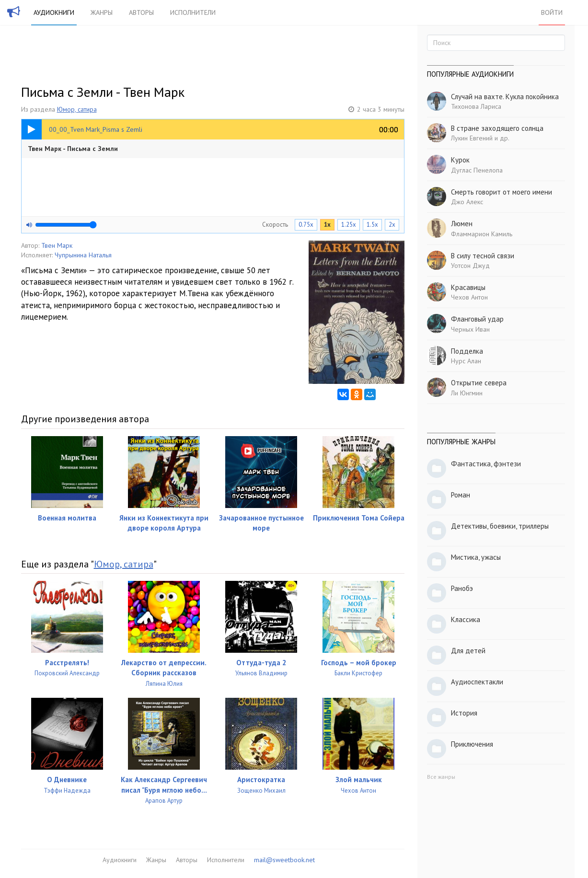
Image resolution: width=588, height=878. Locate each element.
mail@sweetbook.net (284, 860)
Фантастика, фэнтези (486, 464)
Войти (552, 12)
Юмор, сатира (77, 109)
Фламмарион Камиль (482, 234)
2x (392, 225)
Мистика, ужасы (476, 557)
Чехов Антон (469, 297)
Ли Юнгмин (467, 393)
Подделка (467, 351)
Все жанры (441, 777)
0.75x (306, 225)
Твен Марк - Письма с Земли (73, 149)
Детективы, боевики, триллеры (500, 526)
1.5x (372, 225)
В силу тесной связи (483, 256)
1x (327, 225)
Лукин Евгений (472, 138)
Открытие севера (479, 383)
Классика (466, 619)
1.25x (349, 225)
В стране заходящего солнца (497, 128)
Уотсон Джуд (470, 266)
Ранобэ (462, 588)
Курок (460, 160)
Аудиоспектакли (477, 682)
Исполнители (193, 12)
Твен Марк (57, 245)
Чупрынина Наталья (83, 255)
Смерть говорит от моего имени (502, 192)
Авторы (141, 12)
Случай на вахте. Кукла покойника (505, 97)
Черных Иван (470, 329)
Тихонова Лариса (476, 106)
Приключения (472, 744)
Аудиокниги (54, 12)
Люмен (462, 224)
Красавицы (468, 287)
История (464, 713)
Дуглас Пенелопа (477, 170)
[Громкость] (66, 225)
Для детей (468, 651)
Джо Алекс (467, 202)
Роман (461, 495)
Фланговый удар (477, 319)
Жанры (102, 12)
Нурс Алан (466, 361)
